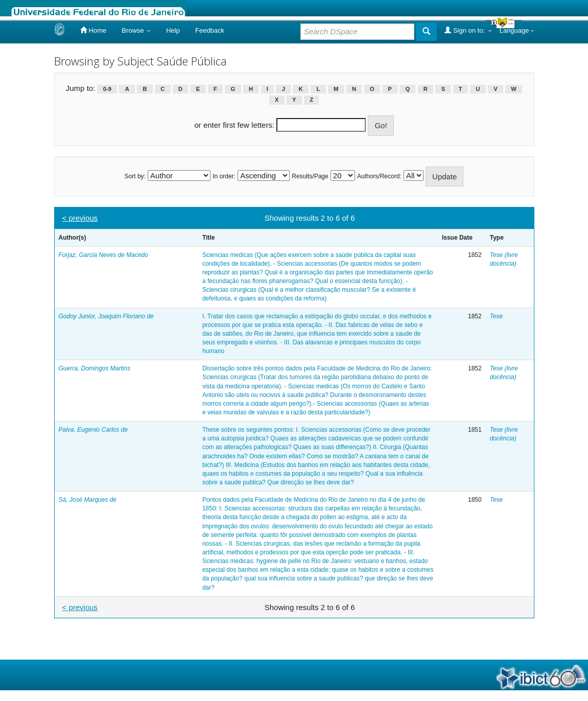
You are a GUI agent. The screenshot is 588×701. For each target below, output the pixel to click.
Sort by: (135, 176)
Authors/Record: (379, 176)
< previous (80, 218)
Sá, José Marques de (88, 500)
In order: (224, 176)
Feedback (210, 30)
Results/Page (310, 176)
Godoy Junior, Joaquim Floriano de (106, 316)
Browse (136, 30)
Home (93, 30)
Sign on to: (468, 30)
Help (173, 30)
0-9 (107, 89)
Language (517, 30)
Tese (497, 316)
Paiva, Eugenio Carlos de (93, 430)
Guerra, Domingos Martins (95, 368)
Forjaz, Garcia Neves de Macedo (103, 255)
